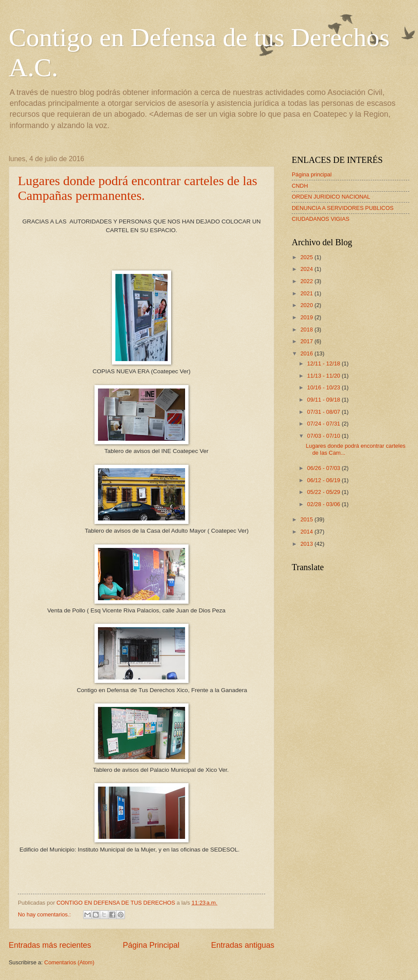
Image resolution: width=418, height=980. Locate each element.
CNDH (300, 186)
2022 (307, 281)
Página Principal (151, 945)
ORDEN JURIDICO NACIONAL (331, 197)
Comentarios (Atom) (69, 962)
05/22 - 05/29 (324, 492)
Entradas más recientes (50, 945)
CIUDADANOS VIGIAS (320, 219)
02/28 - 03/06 (324, 504)
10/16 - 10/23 (324, 387)
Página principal (312, 174)
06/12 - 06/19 (324, 480)
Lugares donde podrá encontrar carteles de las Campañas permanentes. (138, 188)
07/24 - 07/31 (324, 424)
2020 (307, 305)
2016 (307, 353)
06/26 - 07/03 (324, 468)
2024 (307, 269)
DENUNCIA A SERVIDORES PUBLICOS (343, 208)
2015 (307, 519)
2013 (307, 544)
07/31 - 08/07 (324, 412)
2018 (307, 329)
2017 (307, 341)
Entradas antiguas (243, 945)
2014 (307, 532)
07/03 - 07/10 (324, 436)
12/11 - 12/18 (324, 363)
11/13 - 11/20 (324, 376)
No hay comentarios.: (45, 914)
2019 (307, 317)
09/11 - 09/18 (324, 400)
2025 (307, 257)
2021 (307, 293)
